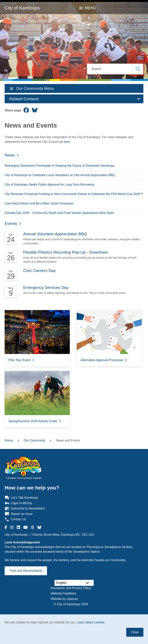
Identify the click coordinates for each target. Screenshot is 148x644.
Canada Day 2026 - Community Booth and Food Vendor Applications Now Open (59, 213)
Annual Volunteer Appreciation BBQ (55, 234)
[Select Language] (74, 583)
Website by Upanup (64, 599)
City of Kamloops (22, 8)
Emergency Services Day (46, 287)
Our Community (34, 440)
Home (9, 440)
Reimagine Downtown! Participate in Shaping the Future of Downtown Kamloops (60, 166)
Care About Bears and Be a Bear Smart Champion (39, 203)
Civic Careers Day (39, 270)
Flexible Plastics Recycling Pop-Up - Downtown (66, 252)
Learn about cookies (91, 622)
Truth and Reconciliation (26, 571)
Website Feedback (63, 593)
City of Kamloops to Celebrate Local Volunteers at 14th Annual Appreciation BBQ (60, 175)
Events (11, 223)
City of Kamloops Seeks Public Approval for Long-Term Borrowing (49, 185)
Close (135, 632)
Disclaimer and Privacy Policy (71, 588)
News (10, 155)
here (67, 142)
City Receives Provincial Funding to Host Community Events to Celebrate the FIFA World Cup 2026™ (74, 194)
